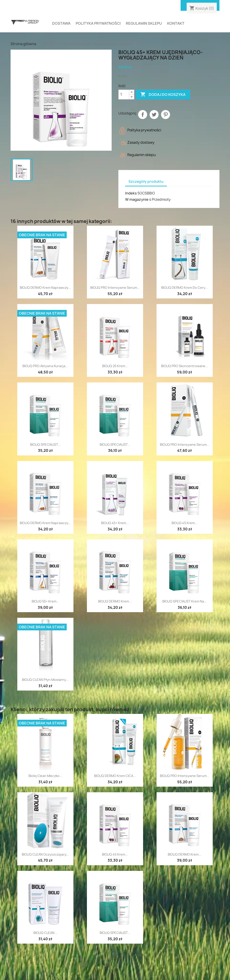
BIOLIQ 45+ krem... (115, 523)
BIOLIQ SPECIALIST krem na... (185, 601)
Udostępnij (143, 115)
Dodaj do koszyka (163, 95)
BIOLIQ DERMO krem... (185, 854)
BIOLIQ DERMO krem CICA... (115, 776)
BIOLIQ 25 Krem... (115, 366)
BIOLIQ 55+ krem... (45, 601)
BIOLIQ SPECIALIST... (45, 445)
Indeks (131, 193)
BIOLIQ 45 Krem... (185, 523)
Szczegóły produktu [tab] (146, 182)
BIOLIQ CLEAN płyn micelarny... (45, 680)
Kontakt (176, 23)
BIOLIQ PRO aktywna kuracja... (45, 366)
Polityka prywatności (98, 23)
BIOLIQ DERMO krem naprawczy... (45, 288)
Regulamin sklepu (144, 23)
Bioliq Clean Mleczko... (45, 776)
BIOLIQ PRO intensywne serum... (115, 288)
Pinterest (166, 115)
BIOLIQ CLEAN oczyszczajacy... (45, 854)
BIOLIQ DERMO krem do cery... (185, 288)
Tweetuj (154, 115)
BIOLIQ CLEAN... (45, 933)
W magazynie (137, 199)
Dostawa (61, 23)
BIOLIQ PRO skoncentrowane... (185, 366)
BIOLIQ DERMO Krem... (115, 601)
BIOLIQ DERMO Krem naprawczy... (45, 523)
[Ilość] (124, 95)
